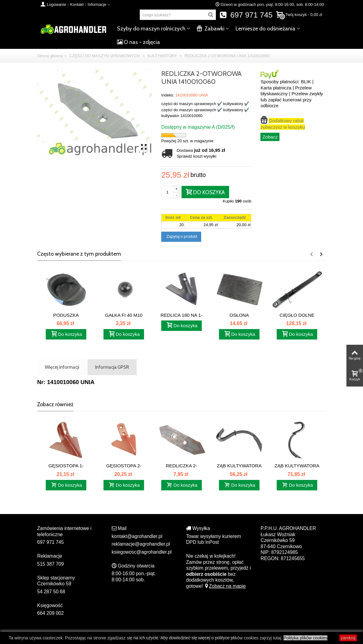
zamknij (348, 638)
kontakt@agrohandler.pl (137, 536)
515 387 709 (51, 564)
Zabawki (211, 29)
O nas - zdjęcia (139, 42)
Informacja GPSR (112, 367)
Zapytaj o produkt (181, 236)
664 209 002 (51, 613)
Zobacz (270, 137)
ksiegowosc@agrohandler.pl (142, 552)
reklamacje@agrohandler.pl (141, 544)
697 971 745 (246, 15)
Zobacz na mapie (225, 586)
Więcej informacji (62, 367)
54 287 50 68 (51, 592)
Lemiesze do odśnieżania (265, 29)
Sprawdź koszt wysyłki (196, 156)
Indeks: (168, 95)
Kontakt (77, 4)
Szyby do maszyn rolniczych (151, 29)
